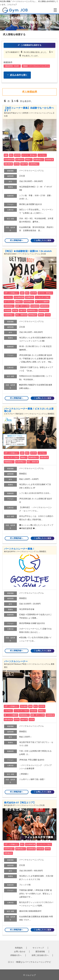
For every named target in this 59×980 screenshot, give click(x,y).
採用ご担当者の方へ (40, 955)
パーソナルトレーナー (16, 661)
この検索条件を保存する (30, 45)
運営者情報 (40, 952)
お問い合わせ (20, 952)
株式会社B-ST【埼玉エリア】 (20, 803)
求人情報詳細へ (17, 240)
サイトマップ (38, 948)
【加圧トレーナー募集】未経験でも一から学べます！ (29, 109)
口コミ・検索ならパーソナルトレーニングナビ (29, 962)
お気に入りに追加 (42, 240)
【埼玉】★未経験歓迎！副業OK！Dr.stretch (28, 251)
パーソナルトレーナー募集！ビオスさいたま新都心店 (29, 410)
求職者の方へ (16, 955)
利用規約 (19, 948)
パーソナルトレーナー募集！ (19, 549)
